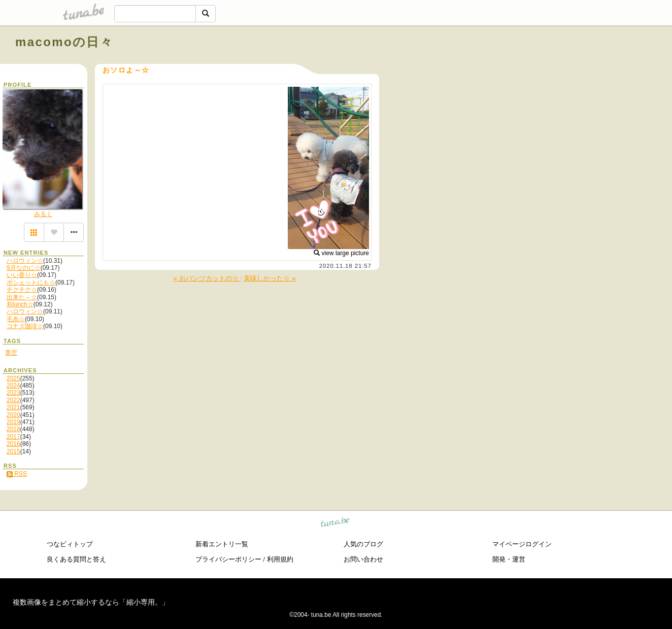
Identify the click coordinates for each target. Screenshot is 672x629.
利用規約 (280, 559)
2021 (13, 407)
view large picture (341, 253)
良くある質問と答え (76, 559)
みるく (43, 214)
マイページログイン (522, 544)
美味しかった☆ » (270, 278)
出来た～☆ (22, 297)
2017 (13, 437)
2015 (13, 451)
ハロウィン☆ (25, 261)
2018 (13, 429)
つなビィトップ (70, 544)
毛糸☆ (16, 319)
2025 (13, 378)
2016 (13, 444)
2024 (13, 386)
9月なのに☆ (24, 268)
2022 (13, 400)
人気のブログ (363, 544)
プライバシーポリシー (228, 559)
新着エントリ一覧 (222, 544)
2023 (13, 393)
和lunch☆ (20, 304)
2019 (13, 422)
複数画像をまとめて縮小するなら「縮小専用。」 (91, 602)
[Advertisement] (541, 65)
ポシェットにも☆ (31, 283)
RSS (17, 474)
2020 (13, 415)
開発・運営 (509, 559)
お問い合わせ (363, 559)
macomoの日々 (64, 42)
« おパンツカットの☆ (207, 278)
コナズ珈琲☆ (25, 326)
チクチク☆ (22, 290)
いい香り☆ (22, 275)
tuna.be (335, 524)
